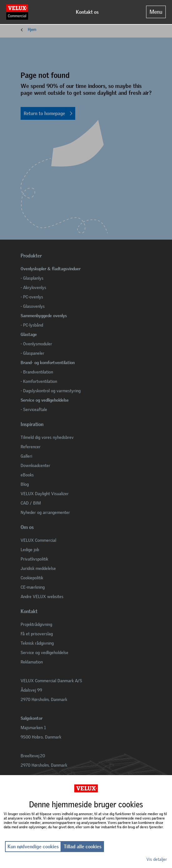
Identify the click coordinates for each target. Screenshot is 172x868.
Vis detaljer (157, 859)
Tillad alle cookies (83, 847)
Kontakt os (87, 12)
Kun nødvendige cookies (33, 847)
